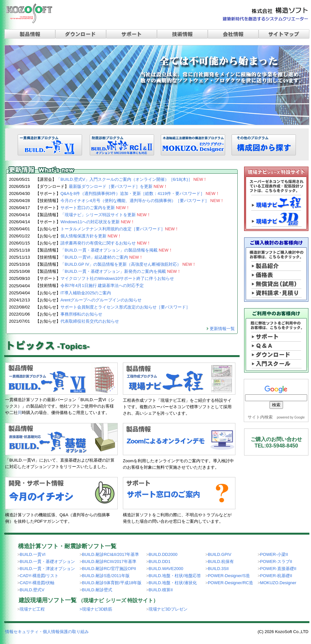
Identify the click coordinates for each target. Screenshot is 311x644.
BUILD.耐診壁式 (97, 590)
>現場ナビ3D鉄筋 (96, 609)
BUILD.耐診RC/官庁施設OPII (109, 569)
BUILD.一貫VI (32, 554)
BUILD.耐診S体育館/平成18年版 (112, 583)
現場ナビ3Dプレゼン (168, 609)
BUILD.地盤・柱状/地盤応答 (175, 576)
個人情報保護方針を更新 (91, 236)
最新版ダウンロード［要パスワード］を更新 (118, 186)
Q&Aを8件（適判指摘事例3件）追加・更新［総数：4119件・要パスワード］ (140, 193)
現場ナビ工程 (32, 609)
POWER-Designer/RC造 (230, 583)
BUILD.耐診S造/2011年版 (106, 576)
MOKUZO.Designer (278, 583)
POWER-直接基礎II (278, 569)
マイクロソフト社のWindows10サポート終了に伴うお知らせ (117, 278)
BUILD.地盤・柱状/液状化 (173, 583)
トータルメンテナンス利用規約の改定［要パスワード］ (120, 229)
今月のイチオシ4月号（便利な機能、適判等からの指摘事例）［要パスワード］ (142, 201)
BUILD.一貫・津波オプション (47, 569)
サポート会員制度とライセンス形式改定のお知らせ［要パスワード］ (125, 307)
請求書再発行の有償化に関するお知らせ (106, 243)
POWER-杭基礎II (276, 576)
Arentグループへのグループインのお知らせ (101, 300)
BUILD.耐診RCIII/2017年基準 (109, 561)
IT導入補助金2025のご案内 (86, 293)
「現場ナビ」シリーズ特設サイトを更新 (106, 215)
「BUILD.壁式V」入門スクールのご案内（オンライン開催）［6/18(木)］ (132, 179)
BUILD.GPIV (220, 554)
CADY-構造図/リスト (39, 576)
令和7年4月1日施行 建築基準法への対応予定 (102, 285)
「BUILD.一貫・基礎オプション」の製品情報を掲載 (117, 250)
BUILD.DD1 (160, 561)
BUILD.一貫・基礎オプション (47, 561)
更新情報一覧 (222, 329)
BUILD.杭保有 (221, 561)
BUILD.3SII (218, 569)
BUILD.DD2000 (163, 554)
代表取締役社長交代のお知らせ (90, 321)
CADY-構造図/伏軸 (37, 583)
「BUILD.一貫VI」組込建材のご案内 (102, 257)
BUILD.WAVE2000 (166, 569)
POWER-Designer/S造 (229, 576)
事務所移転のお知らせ (81, 314)
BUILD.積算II (161, 590)
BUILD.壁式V (32, 590)
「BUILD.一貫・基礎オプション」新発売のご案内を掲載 (121, 271)
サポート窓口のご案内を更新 (95, 208)
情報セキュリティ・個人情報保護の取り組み (47, 632)
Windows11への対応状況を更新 (98, 222)
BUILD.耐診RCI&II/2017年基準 (111, 554)
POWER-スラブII (276, 561)
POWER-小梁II (274, 554)
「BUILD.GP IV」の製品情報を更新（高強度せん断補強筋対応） (128, 264)
